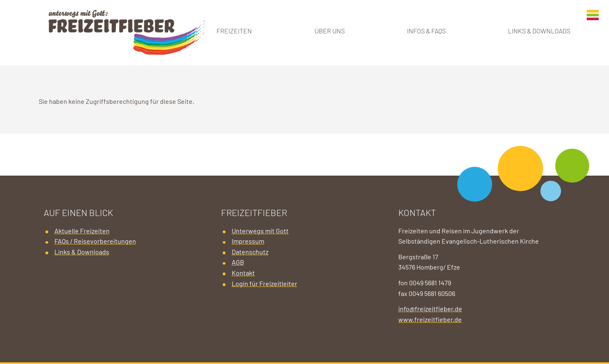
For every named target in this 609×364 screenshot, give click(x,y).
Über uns (330, 31)
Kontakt (243, 273)
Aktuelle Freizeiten (82, 231)
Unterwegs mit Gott (260, 231)
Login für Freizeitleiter (265, 284)
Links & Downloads (539, 31)
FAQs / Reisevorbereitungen (95, 242)
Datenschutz (250, 252)
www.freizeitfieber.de (430, 320)
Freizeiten (234, 31)
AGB (238, 263)
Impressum (248, 242)
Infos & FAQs (426, 31)
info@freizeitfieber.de (430, 309)
